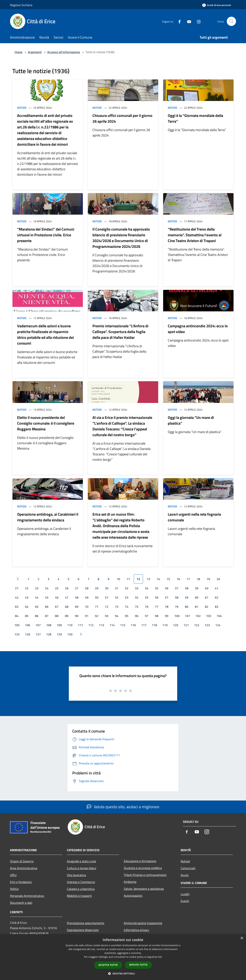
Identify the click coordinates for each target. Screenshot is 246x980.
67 (57, 607)
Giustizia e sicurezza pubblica (143, 868)
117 (144, 625)
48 (77, 597)
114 (112, 625)
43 (27, 597)
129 (59, 634)
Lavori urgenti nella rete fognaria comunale (194, 517)
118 (154, 625)
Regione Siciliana (21, 5)
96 (137, 616)
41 (217, 588)
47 (67, 597)
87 (47, 616)
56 (157, 597)
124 (218, 625)
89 (67, 616)
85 (27, 616)
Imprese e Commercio (81, 882)
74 (127, 607)
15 (168, 579)
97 (147, 616)
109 (59, 625)
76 (147, 607)
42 (17, 597)
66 (47, 607)
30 (107, 588)
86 (37, 616)
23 (37, 588)
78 (167, 607)
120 (176, 625)
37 (177, 588)
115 (123, 625)
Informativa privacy (136, 930)
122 (197, 625)
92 (97, 616)
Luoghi (185, 894)
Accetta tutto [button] (108, 965)
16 (178, 579)
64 (27, 607)
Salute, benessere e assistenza (144, 889)
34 (147, 588)
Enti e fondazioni (21, 882)
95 (127, 616)
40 (207, 588)
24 (47, 588)
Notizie (22, 108)
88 (57, 616)
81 (197, 607)
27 (77, 588)
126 (28, 634)
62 (217, 597)
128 (49, 634)
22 (27, 588)
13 (148, 579)
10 (118, 579)
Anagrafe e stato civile (81, 861)
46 (57, 597)
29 (97, 588)
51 (107, 597)
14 (158, 579)
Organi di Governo (22, 861)
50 (97, 597)
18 (198, 579)
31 (117, 588)
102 (198, 616)
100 (177, 616)
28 (87, 588)
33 (137, 588)
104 (219, 616)
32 (127, 588)
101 (187, 616)
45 (47, 597)
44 (37, 597)
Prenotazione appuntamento (86, 923)
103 (209, 616)
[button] (123, 973)
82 (207, 607)
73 (117, 607)
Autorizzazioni (133, 896)
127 (38, 634)
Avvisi (185, 875)
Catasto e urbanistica (81, 889)
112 (91, 625)
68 (67, 607)
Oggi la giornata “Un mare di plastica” (191, 420)
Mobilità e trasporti (79, 896)
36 (167, 588)
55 (147, 597)
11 (128, 579)
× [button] (242, 938)
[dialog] (123, 957)
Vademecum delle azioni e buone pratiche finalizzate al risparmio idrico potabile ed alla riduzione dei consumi (45, 335)
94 (117, 616)
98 (157, 616)
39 (197, 588)
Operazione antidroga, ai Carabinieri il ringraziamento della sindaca (48, 517)
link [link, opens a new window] (160, 957)
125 (17, 634)
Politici (14, 889)
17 (188, 579)
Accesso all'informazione (64, 52)
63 (17, 607)
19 (208, 579)
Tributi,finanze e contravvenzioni (145, 875)
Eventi (185, 901)
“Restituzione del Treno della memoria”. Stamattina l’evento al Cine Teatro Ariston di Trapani (195, 235)
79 (177, 607)
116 (133, 625)
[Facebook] (178, 21)
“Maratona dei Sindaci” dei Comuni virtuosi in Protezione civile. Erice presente (46, 235)
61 (207, 597)
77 (157, 607)
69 (77, 607)
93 (107, 616)
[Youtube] (188, 21)
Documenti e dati (21, 903)
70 (87, 607)
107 (38, 625)
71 (97, 607)
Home (18, 52)
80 (187, 607)
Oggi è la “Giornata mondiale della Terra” (195, 118)
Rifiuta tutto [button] (138, 965)
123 (207, 625)
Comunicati (188, 868)
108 (49, 625)
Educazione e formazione (140, 861)
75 (137, 607)
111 (80, 625)
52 (117, 597)
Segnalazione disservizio (83, 930)
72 (107, 607)
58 (177, 597)
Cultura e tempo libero (81, 868)
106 (28, 625)
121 (186, 625)
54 (137, 597)
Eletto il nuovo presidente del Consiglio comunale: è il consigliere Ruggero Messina (46, 423)
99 (167, 616)
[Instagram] (197, 21)
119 (165, 625)
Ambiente (130, 882)
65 (37, 607)
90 (77, 616)
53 (127, 597)
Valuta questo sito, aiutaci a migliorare (123, 807)
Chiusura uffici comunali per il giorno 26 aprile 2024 (122, 118)
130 (70, 634)
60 (197, 597)
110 (70, 625)
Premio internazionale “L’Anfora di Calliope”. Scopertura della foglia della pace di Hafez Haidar (120, 332)
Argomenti (35, 52)
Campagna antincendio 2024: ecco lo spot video (198, 329)
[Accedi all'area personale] (217, 5)
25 (57, 588)
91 (87, 616)
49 (87, 597)
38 (187, 588)
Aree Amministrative (24, 868)
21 (17, 588)
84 (17, 616)
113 (102, 625)
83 (217, 607)
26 (67, 588)
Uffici (13, 875)
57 (167, 597)
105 (17, 625)
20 (218, 579)
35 (157, 588)
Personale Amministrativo (27, 896)
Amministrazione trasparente (143, 923)
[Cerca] (231, 21)
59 (187, 597)
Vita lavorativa (76, 875)
